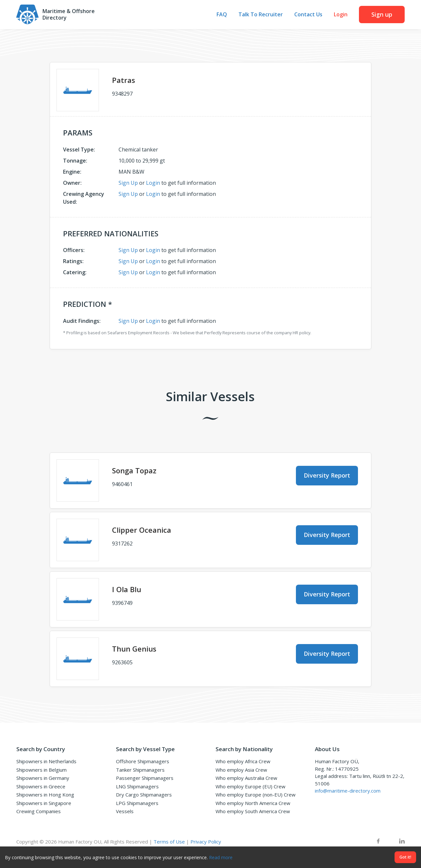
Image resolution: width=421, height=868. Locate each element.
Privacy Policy (206, 842)
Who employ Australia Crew (246, 778)
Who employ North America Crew (253, 803)
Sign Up (128, 183)
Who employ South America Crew (253, 811)
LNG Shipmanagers (137, 786)
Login (341, 15)
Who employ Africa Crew (243, 761)
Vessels (125, 811)
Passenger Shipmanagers (145, 778)
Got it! (405, 857)
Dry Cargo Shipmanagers (144, 795)
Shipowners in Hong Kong (45, 795)
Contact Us (308, 15)
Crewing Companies (39, 811)
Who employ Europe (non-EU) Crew (256, 795)
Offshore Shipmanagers (143, 761)
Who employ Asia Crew (241, 770)
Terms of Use (169, 842)
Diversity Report (327, 475)
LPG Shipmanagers (137, 803)
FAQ (222, 15)
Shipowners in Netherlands (46, 761)
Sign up (382, 14)
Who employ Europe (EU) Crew (251, 786)
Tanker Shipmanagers (140, 770)
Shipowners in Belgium (41, 770)
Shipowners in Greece (41, 786)
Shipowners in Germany (43, 778)
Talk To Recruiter (261, 15)
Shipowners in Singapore (44, 803)
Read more (221, 857)
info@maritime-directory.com (348, 791)
